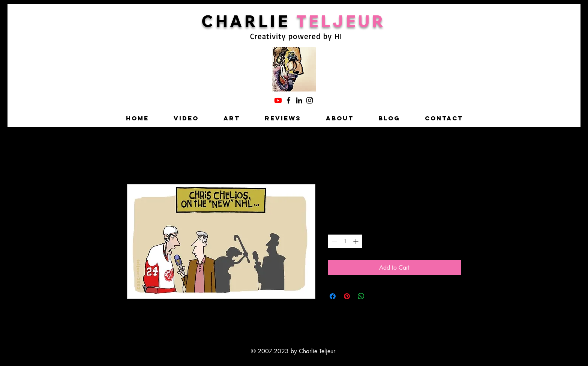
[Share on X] (375, 296)
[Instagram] (310, 100)
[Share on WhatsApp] (361, 296)
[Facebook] (289, 100)
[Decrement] (334, 241)
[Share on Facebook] (333, 296)
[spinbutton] (345, 241)
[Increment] (356, 241)
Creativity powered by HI (296, 36)
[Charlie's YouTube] (278, 100)
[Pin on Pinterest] (347, 296)
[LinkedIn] (299, 100)
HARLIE (256, 21)
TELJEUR (341, 21)
